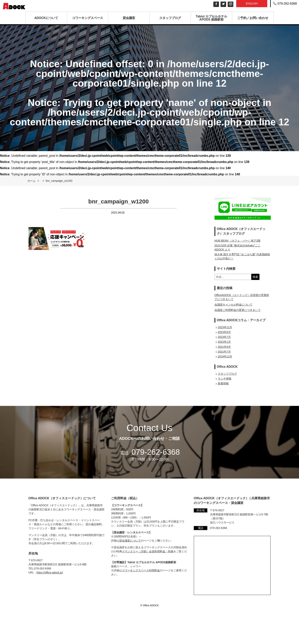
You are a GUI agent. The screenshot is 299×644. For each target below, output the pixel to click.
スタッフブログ (170, 18)
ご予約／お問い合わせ (253, 18)
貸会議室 (129, 18)
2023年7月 (224, 337)
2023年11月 (225, 327)
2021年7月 (224, 352)
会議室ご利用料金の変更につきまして (238, 310)
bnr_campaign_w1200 (59, 181)
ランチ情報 (225, 379)
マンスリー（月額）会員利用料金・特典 (149, 551)
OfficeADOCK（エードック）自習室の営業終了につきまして (242, 297)
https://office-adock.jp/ (50, 573)
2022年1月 (224, 342)
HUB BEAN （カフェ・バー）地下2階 (237, 241)
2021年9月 (224, 347)
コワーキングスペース (88, 18)
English (252, 3)
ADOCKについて (46, 18)
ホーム (32, 181)
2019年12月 (225, 356)
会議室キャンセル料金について (234, 305)
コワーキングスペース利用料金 (141, 570)
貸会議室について (130, 541)
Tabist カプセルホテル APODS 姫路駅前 (211, 18)
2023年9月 (224, 332)
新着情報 (223, 383)
